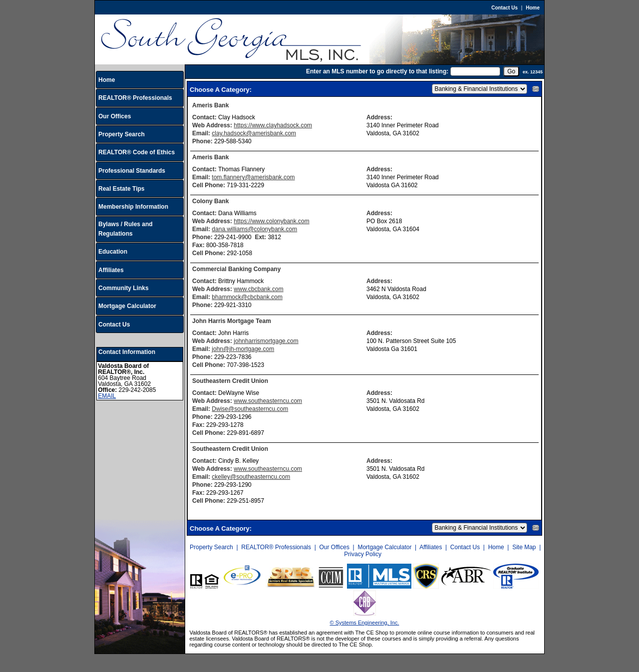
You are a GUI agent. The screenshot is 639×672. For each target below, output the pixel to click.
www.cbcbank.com (258, 289)
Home (533, 8)
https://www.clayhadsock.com (273, 125)
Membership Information (133, 207)
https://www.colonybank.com (271, 221)
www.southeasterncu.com (268, 401)
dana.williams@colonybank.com (254, 229)
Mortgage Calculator (127, 306)
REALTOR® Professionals (135, 98)
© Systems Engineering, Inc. (365, 623)
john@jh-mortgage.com (243, 349)
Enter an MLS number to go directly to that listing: (377, 71)
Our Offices (115, 116)
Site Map (524, 547)
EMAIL (107, 396)
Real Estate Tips (121, 189)
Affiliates (111, 270)
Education (113, 252)
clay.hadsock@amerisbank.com (254, 133)
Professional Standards (132, 171)
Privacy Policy (363, 554)
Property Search (122, 134)
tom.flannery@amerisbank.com (253, 177)
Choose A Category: (222, 90)
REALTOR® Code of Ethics (137, 152)
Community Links (124, 288)
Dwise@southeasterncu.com (250, 409)
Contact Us (504, 8)
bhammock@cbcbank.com (247, 297)
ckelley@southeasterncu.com (251, 477)
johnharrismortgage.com (266, 341)
